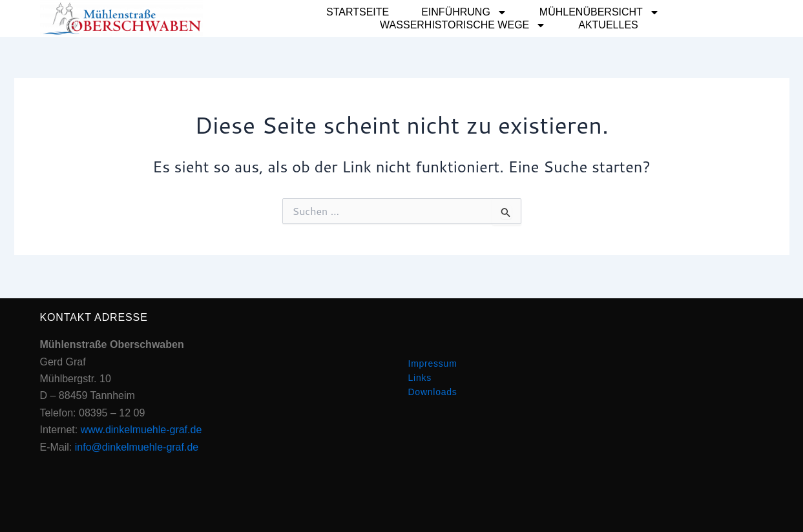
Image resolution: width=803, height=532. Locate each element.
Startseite (358, 12)
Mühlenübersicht (600, 12)
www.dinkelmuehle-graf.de (141, 430)
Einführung (464, 12)
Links (420, 378)
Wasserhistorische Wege (463, 25)
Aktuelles (608, 25)
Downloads (433, 392)
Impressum (433, 363)
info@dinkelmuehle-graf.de (137, 447)
